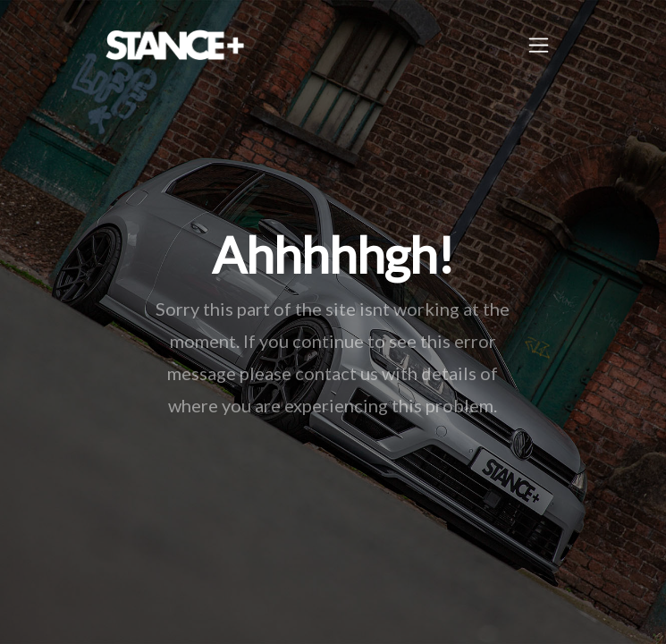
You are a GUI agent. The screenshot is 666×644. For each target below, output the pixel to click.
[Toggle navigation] (539, 45)
